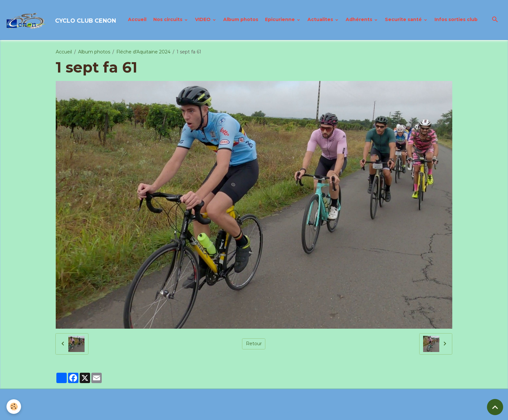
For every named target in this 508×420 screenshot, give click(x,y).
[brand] (61, 20)
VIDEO (203, 19)
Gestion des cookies (288, 412)
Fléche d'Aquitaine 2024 (143, 52)
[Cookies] (14, 407)
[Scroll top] (495, 407)
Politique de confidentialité (228, 412)
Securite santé (404, 19)
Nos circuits (168, 19)
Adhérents (360, 19)
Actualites (321, 19)
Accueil (137, 19)
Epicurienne (281, 19)
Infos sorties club (456, 19)
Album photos (241, 19)
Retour (254, 344)
